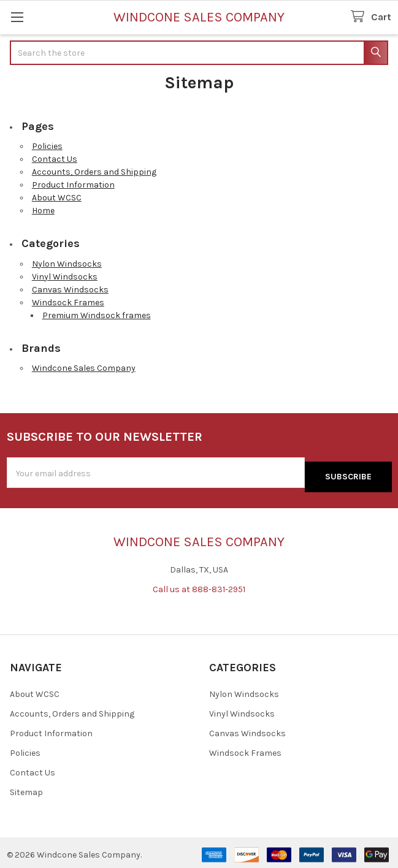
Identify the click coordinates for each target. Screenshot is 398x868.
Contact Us (55, 159)
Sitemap (26, 788)
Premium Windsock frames (97, 315)
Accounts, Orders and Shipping (94, 172)
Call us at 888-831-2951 (199, 586)
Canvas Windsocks (70, 290)
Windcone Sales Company (84, 368)
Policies (47, 146)
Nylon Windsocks (67, 264)
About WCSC (57, 198)
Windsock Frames (68, 303)
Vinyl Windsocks (65, 277)
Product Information (73, 185)
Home (43, 211)
